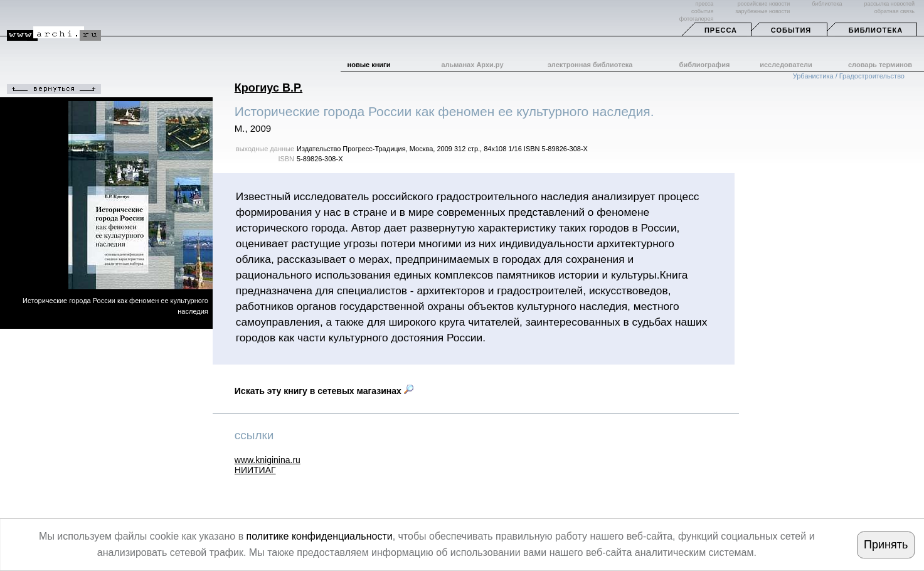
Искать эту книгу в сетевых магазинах (324, 391)
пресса (704, 4)
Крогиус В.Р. (268, 88)
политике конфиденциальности (320, 536)
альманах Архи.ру (472, 65)
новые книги (369, 65)
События (791, 30)
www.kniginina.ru (268, 460)
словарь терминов (880, 65)
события (702, 11)
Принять (886, 545)
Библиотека (876, 30)
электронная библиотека (590, 65)
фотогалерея (696, 19)
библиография (705, 65)
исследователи (786, 65)
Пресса (721, 30)
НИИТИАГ (255, 470)
